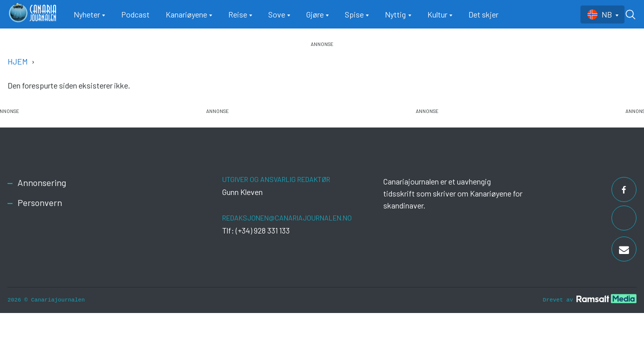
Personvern (40, 202)
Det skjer (483, 14)
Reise (238, 14)
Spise (354, 14)
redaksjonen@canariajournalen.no (287, 218)
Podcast (135, 14)
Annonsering (42, 182)
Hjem (18, 61)
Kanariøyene (186, 14)
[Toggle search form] (630, 14)
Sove (277, 14)
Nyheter (87, 14)
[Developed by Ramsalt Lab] (606, 299)
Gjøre (315, 14)
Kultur (437, 14)
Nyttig (395, 14)
